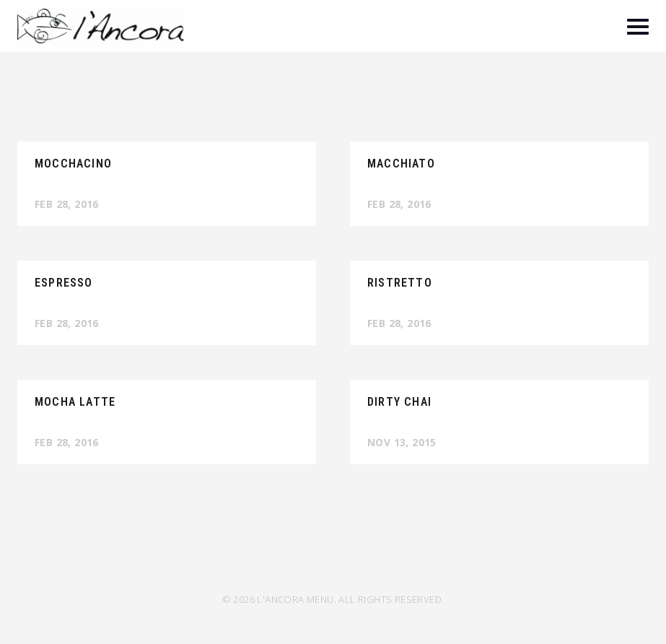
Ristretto (400, 283)
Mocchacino (73, 164)
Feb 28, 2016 (67, 204)
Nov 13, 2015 (402, 442)
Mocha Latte (75, 402)
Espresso (64, 283)
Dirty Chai (399, 402)
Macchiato (401, 164)
